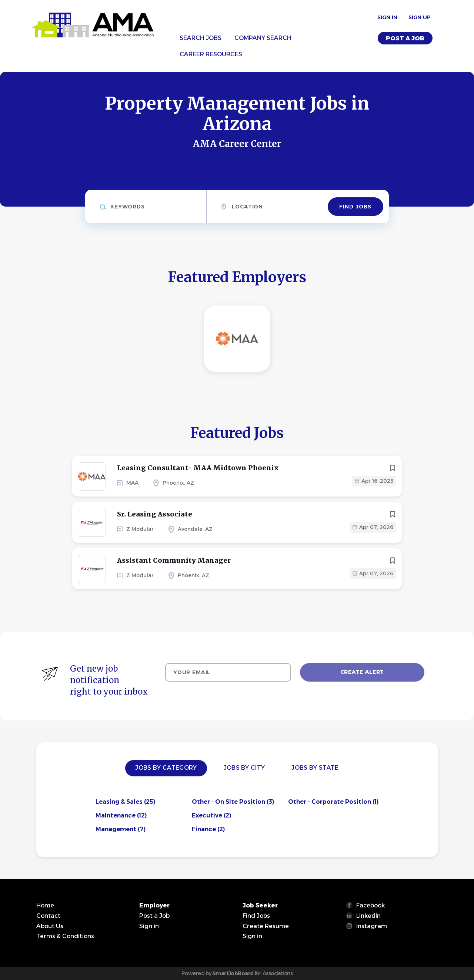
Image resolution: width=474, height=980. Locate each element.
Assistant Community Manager (174, 560)
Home (45, 905)
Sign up (420, 17)
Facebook (370, 905)
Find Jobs (355, 207)
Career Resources (211, 54)
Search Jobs (201, 38)
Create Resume (266, 926)
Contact (48, 916)
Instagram (372, 926)
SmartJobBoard (233, 973)
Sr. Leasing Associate (155, 514)
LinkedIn (368, 916)
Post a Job (405, 38)
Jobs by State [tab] (315, 768)
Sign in (387, 17)
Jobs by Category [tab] (166, 768)
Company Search (263, 38)
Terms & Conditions (65, 936)
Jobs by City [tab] (244, 768)
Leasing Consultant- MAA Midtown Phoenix (198, 468)
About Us (50, 926)
